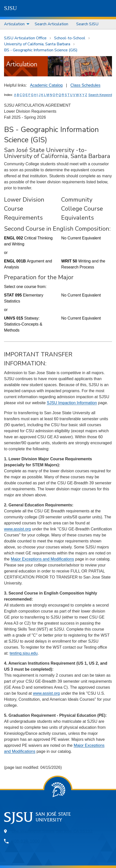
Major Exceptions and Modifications (43, 559)
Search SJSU (87, 24)
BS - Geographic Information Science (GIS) (41, 50)
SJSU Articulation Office (25, 38)
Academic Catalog (46, 85)
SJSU (10, 8)
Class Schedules (85, 85)
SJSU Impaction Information (72, 403)
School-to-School (70, 38)
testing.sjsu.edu (24, 653)
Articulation (14, 24)
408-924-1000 (26, 841)
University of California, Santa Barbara (37, 44)
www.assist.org (17, 529)
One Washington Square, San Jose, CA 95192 (52, 831)
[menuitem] (15, 24)
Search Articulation (51, 24)
